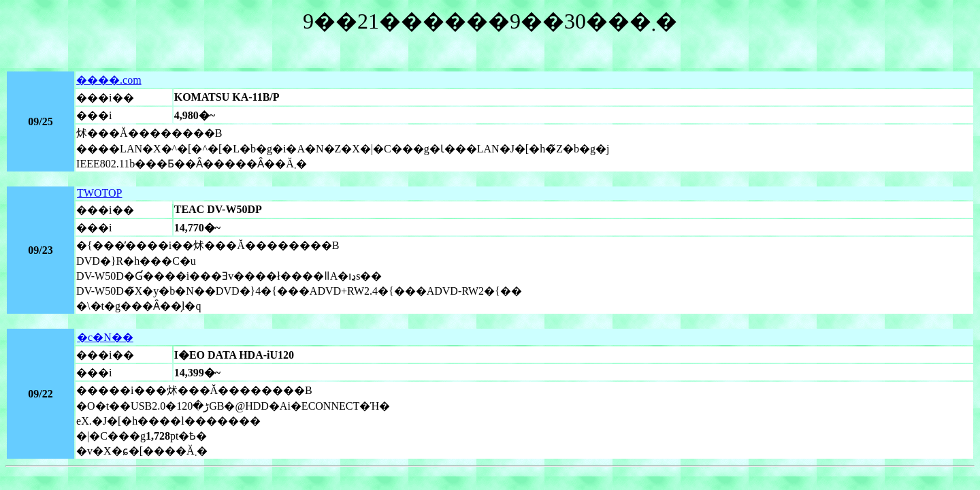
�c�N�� (105, 337)
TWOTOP (99, 193)
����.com (109, 80)
